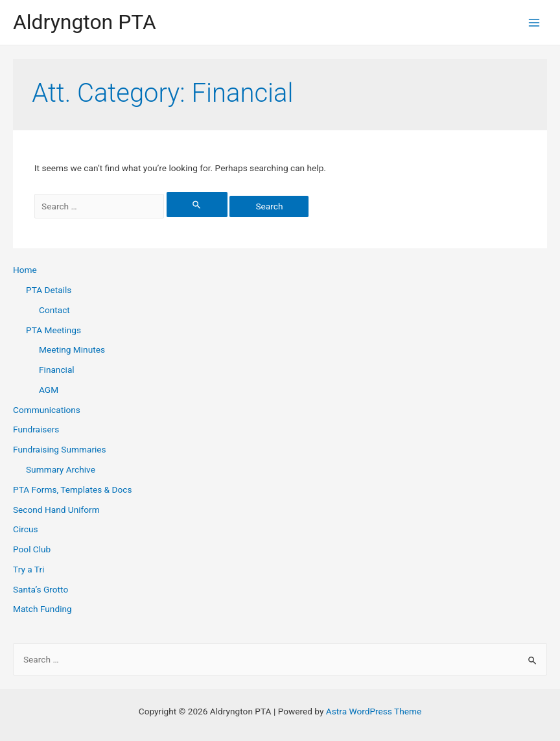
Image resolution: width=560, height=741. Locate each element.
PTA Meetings (53, 330)
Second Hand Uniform (56, 510)
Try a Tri (29, 569)
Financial (57, 370)
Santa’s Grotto (41, 589)
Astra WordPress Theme (374, 711)
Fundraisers (36, 429)
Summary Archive (61, 469)
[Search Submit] (197, 205)
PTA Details (49, 290)
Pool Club (32, 549)
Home (25, 270)
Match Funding (42, 609)
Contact (54, 310)
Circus (25, 529)
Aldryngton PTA (85, 22)
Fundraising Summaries (60, 449)
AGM (49, 390)
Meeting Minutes (72, 349)
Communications (47, 410)
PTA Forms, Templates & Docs (73, 489)
